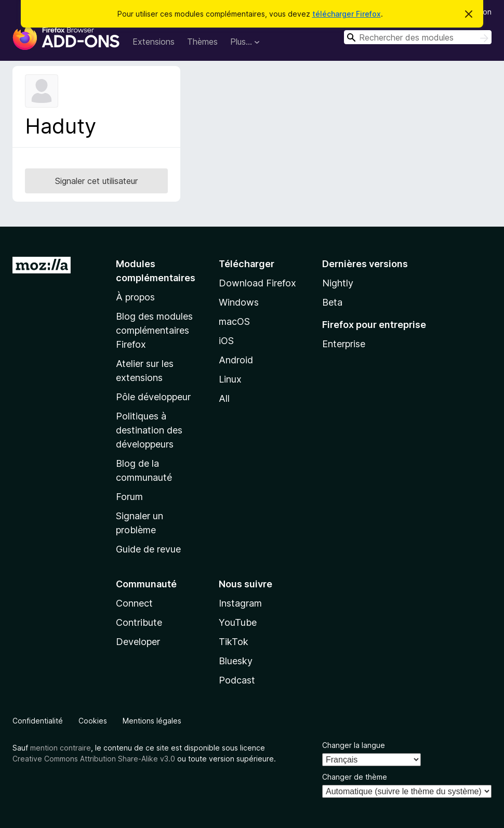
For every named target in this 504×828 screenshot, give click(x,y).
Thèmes (202, 42)
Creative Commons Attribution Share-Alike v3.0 (94, 759)
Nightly (338, 283)
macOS (234, 321)
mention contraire (61, 748)
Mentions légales (152, 721)
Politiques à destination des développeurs (149, 430)
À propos (135, 297)
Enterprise (344, 344)
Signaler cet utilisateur (96, 181)
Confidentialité (38, 721)
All (224, 398)
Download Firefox (257, 283)
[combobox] (418, 37)
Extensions (154, 42)
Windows (239, 302)
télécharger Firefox (347, 14)
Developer (138, 642)
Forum (129, 497)
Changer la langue (354, 745)
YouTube (238, 622)
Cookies (93, 721)
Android (236, 360)
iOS (226, 341)
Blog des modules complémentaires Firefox (154, 330)
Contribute (139, 622)
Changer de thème (355, 777)
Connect (134, 603)
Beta (332, 302)
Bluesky (236, 661)
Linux (230, 379)
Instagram (240, 603)
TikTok (234, 642)
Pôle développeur (153, 397)
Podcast (237, 680)
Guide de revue (148, 549)
